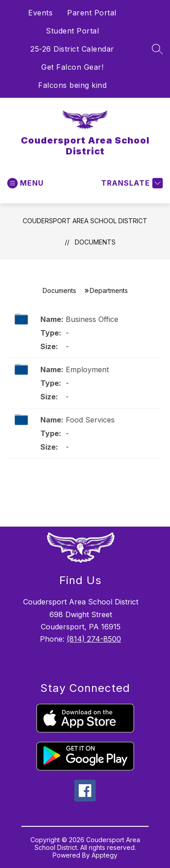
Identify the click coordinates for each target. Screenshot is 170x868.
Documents (95, 242)
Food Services (90, 420)
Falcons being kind (72, 85)
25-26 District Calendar (72, 49)
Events (40, 13)
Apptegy (104, 855)
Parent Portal (92, 13)
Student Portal (72, 31)
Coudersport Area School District (85, 221)
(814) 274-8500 (94, 639)
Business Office (92, 319)
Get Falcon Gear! (72, 67)
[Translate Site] (131, 183)
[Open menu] (25, 183)
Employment (87, 369)
